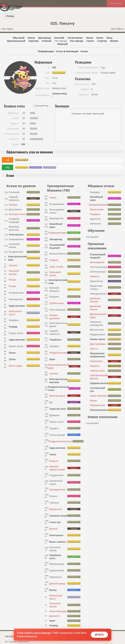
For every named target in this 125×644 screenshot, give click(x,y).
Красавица (45, 38)
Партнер (34, 41)
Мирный (62, 44)
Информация (46, 51)
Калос (100, 38)
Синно (90, 41)
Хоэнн (90, 38)
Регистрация (116, 3)
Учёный (47, 41)
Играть (99, 635)
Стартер (102, 41)
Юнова (114, 41)
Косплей (59, 38)
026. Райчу (118, 29)
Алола (31, 38)
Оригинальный (16, 41)
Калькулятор (41, 106)
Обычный (19, 38)
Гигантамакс (75, 38)
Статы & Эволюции (67, 51)
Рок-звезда (77, 41)
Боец (110, 38)
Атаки (84, 51)
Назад (9, 16)
